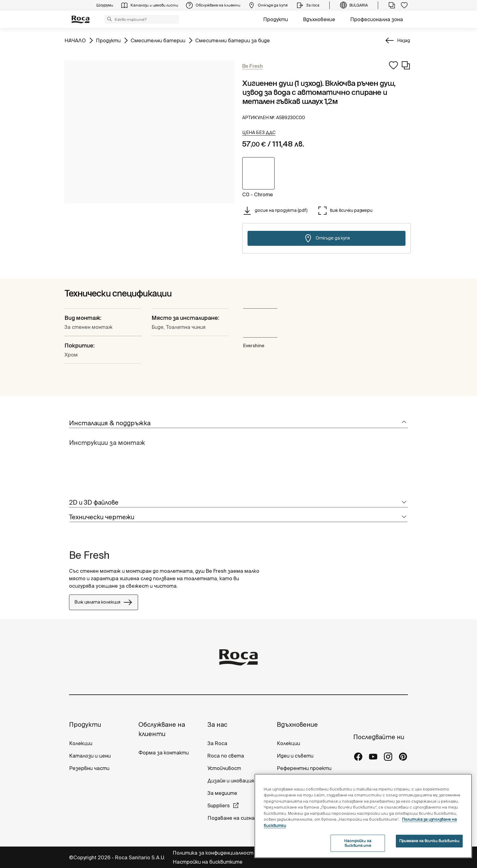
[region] (363, 816)
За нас (217, 724)
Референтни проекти (304, 768)
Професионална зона (377, 19)
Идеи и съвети (295, 756)
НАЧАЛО (75, 40)
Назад (404, 40)
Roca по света (226, 756)
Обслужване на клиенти (162, 729)
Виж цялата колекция (104, 602)
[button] (109, 19)
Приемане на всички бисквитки (429, 841)
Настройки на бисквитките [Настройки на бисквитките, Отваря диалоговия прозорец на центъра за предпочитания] (358, 843)
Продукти (276, 19)
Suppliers (219, 805)
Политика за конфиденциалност (214, 853)
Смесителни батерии (158, 40)
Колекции (81, 743)
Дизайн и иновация (231, 781)
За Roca (217, 743)
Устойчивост (224, 768)
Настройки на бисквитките (208, 862)
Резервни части (89, 768)
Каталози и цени (90, 756)
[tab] (238, 423)
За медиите (222, 793)
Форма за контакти (164, 753)
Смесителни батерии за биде (233, 40)
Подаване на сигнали (234, 818)
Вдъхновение (319, 19)
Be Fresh (89, 555)
